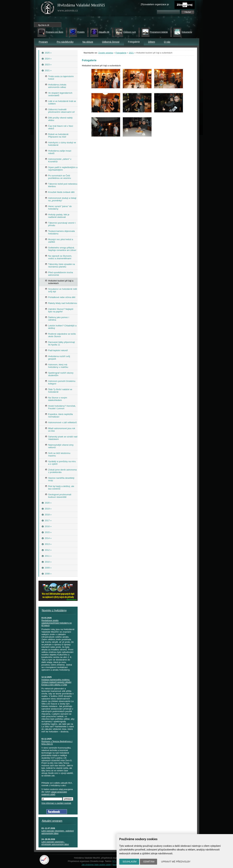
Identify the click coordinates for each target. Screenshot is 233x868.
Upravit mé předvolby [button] (176, 862)
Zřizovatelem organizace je (155, 4)
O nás (167, 42)
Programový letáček (159, 32)
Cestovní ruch (130, 32)
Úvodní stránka (106, 53)
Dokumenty (187, 32)
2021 (131, 53)
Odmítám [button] (149, 862)
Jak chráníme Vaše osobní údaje (96, 865)
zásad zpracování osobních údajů (54, 793)
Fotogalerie (121, 53)
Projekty (81, 32)
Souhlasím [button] (130, 862)
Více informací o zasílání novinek (56, 803)
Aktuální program (52, 821)
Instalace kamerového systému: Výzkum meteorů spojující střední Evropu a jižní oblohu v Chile (56, 682)
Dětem (152, 42)
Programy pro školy (55, 32)
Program (43, 42)
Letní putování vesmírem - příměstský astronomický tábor (55, 843)
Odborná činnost (111, 42)
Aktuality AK (104, 32)
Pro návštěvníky (65, 42)
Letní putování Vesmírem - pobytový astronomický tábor (58, 832)
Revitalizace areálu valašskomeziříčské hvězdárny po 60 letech (57, 623)
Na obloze (88, 42)
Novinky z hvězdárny (54, 610)
